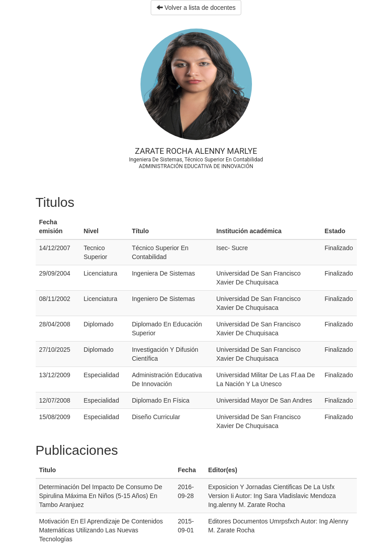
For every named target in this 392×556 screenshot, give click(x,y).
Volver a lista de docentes (196, 8)
